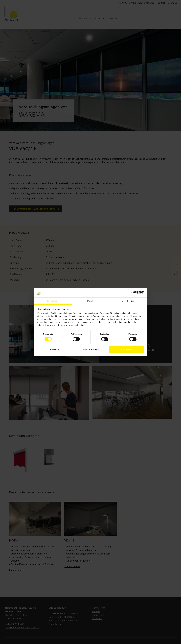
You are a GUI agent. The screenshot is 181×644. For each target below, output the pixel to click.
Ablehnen (54, 350)
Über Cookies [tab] (128, 301)
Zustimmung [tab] (53, 301)
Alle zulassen (127, 350)
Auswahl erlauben (90, 350)
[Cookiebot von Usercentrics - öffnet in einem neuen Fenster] (133, 293)
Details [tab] (90, 301)
